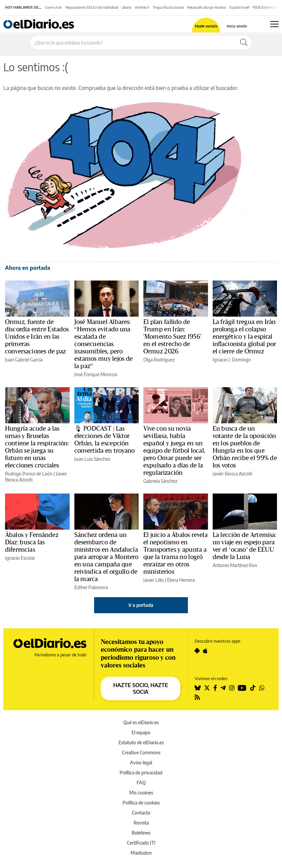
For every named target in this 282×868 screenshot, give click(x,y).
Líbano (127, 7)
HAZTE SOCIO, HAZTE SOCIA (141, 688)
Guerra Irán (53, 7)
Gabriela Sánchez (160, 481)
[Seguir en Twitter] (207, 688)
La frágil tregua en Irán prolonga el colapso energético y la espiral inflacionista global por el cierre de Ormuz (244, 337)
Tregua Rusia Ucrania (168, 7)
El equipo (141, 732)
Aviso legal (141, 763)
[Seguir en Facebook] (215, 688)
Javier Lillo (154, 580)
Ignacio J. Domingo (232, 360)
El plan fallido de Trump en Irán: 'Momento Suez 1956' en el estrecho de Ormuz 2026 (172, 337)
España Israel (239, 7)
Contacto (141, 813)
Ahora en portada (28, 268)
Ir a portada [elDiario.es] (141, 605)
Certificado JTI (141, 843)
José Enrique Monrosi (96, 374)
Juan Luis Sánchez (92, 459)
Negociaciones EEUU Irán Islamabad (92, 7)
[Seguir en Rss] (197, 697)
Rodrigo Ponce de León (29, 474)
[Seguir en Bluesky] (198, 688)
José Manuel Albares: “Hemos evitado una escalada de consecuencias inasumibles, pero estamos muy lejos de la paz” (104, 344)
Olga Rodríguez (159, 360)
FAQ (141, 783)
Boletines (141, 833)
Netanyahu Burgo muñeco (207, 7)
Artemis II (142, 7)
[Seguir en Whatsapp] (262, 688)
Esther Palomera (91, 587)
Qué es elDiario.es (141, 722)
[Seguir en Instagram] (232, 688)
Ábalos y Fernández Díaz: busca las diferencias (32, 542)
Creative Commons (141, 752)
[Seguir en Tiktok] (253, 688)
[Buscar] (244, 42)
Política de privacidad (141, 773)
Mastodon (141, 853)
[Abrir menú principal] (274, 24)
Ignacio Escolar (20, 558)
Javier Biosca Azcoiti (232, 474)
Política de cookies (141, 803)
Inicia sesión (237, 26)
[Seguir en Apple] (205, 651)
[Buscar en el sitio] (133, 42)
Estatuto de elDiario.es (141, 742)
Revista (141, 823)
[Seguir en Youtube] (242, 688)
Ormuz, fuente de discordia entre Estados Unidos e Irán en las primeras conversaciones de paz (37, 337)
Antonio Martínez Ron (235, 565)
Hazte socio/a (206, 26)
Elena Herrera (181, 580)
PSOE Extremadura (267, 7)
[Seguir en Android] (197, 651)
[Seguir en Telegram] (223, 688)
